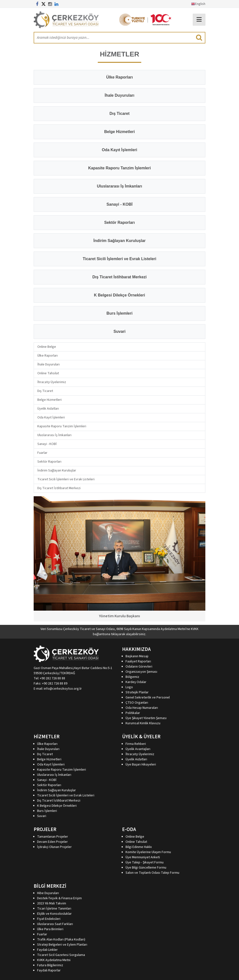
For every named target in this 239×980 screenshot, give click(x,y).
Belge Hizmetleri (49, 400)
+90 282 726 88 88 (52, 678)
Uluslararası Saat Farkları (55, 924)
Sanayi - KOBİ (47, 444)
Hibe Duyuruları (48, 893)
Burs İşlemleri (47, 811)
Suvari (42, 816)
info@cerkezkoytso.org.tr (63, 689)
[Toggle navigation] (199, 20)
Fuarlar (42, 453)
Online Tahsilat (48, 373)
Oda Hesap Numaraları (142, 708)
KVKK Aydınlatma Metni (54, 960)
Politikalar (133, 713)
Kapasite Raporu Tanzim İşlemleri (62, 426)
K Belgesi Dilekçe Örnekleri (57, 806)
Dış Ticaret (45, 391)
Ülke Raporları (48, 356)
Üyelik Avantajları (138, 749)
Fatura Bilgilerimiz (50, 965)
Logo (129, 687)
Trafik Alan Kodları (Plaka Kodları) (61, 940)
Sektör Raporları (49, 462)
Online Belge (47, 347)
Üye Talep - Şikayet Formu (145, 862)
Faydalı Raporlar (49, 970)
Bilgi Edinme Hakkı (139, 847)
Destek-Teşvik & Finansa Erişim (59, 898)
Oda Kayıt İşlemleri (51, 417)
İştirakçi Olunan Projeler (54, 847)
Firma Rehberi (136, 744)
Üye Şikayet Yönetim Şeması (146, 718)
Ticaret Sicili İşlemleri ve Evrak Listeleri (66, 479)
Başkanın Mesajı (137, 656)
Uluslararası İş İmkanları (54, 435)
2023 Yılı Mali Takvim (52, 903)
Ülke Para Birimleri (50, 929)
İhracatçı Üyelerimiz (52, 382)
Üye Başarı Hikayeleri (141, 765)
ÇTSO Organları (137, 703)
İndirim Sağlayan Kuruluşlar (57, 470)
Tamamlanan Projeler (53, 837)
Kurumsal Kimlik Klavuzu (143, 723)
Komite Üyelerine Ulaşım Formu (148, 852)
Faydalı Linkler (47, 950)
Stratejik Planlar (137, 692)
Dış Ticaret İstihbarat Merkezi (59, 488)
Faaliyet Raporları (138, 661)
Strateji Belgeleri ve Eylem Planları (62, 945)
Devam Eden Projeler (52, 842)
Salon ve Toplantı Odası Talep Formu (152, 873)
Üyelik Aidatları (48, 409)
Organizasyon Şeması (141, 672)
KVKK (195, 629)
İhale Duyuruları (49, 364)
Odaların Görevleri (139, 667)
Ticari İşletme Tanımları (54, 909)
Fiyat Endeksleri (49, 919)
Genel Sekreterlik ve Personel (148, 698)
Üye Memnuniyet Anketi (143, 857)
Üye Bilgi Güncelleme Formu (146, 868)
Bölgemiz (132, 677)
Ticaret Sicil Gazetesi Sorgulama (61, 955)
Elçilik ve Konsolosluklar (54, 914)
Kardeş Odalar (136, 682)
